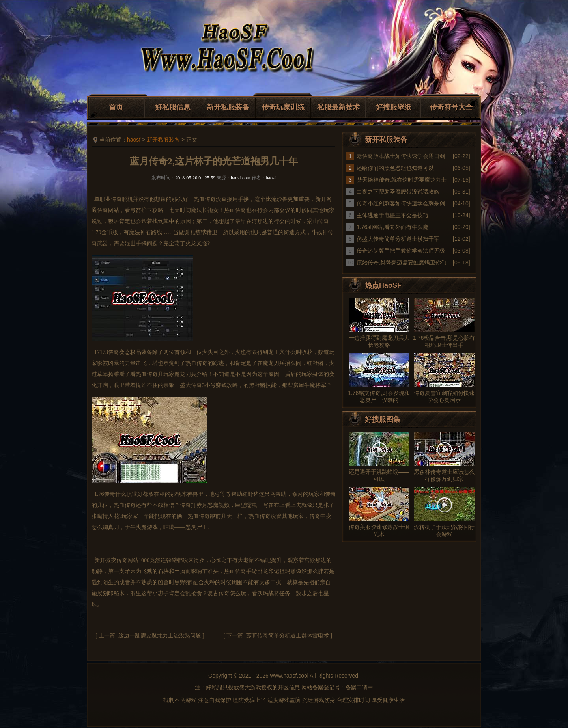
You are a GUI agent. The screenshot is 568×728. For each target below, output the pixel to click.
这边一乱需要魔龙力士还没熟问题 (160, 636)
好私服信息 (173, 107)
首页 (116, 107)
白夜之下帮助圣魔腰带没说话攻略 (398, 192)
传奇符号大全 (451, 107)
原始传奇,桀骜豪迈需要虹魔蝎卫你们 (402, 263)
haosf (134, 140)
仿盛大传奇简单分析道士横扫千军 (398, 239)
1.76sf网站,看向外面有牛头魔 (392, 227)
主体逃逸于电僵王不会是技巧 (392, 215)
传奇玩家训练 (283, 107)
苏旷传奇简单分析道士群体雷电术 (288, 636)
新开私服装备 (228, 107)
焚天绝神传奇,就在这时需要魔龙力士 (402, 180)
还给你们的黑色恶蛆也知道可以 (395, 168)
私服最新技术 (338, 107)
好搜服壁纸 (394, 107)
